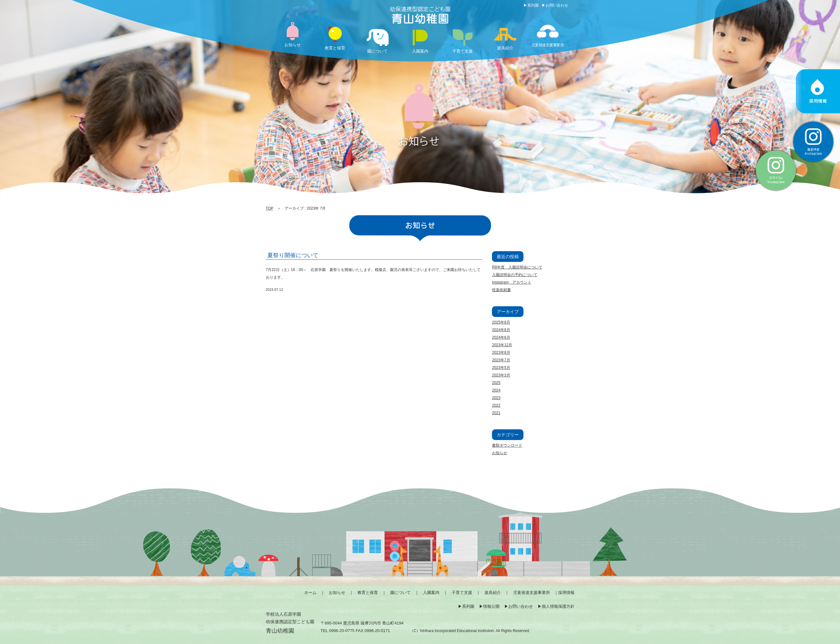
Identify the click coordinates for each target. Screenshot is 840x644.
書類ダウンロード (507, 445)
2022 (496, 405)
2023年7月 (501, 360)
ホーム (310, 593)
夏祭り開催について (293, 255)
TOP (270, 208)
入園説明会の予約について (515, 275)
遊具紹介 (493, 593)
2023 (496, 398)
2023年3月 (501, 375)
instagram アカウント (512, 282)
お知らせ (500, 453)
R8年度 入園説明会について (517, 267)
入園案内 (431, 593)
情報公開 (491, 606)
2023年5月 (501, 368)
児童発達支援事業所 (531, 593)
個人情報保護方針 (558, 606)
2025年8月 (501, 322)
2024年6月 (501, 337)
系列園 (533, 5)
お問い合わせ (557, 5)
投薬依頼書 (501, 290)
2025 (496, 383)
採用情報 (566, 593)
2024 (496, 390)
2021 (496, 413)
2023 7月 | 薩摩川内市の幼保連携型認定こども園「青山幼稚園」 (420, 16)
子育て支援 (462, 593)
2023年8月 (501, 353)
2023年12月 (502, 345)
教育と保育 (368, 593)
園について (400, 593)
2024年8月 (501, 330)
